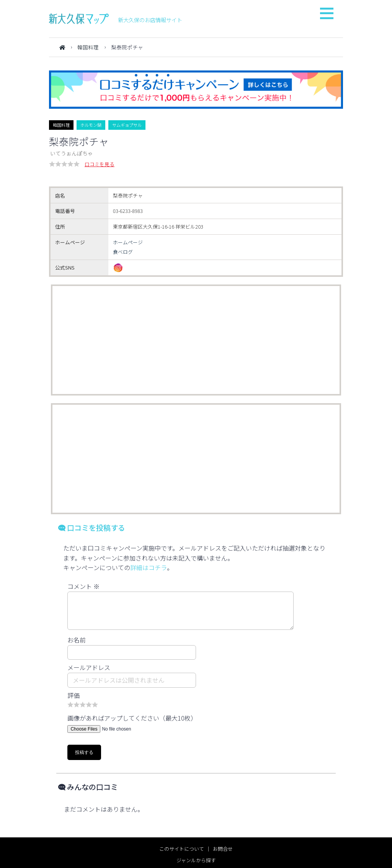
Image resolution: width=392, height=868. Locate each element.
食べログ (123, 252)
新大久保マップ (79, 19)
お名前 (77, 640)
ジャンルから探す (196, 860)
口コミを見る (100, 164)
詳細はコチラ (149, 567)
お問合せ (223, 849)
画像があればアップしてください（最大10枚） (132, 718)
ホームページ (128, 242)
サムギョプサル (127, 125)
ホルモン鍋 (91, 125)
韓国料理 (88, 47)
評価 (73, 695)
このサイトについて (182, 849)
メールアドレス (89, 667)
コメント (83, 586)
